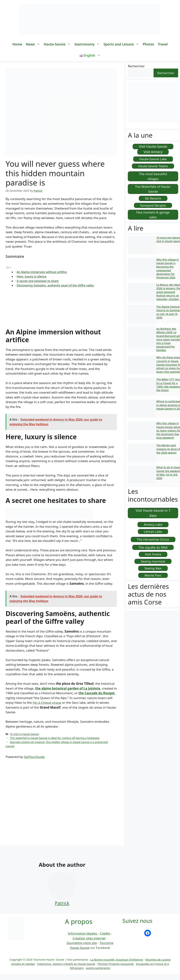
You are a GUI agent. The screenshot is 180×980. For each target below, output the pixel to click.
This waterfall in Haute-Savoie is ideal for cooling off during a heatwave (55, 738)
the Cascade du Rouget (97, 693)
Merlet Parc (153, 575)
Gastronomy (88, 44)
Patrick (62, 903)
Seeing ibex (153, 568)
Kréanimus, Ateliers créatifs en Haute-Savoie (66, 964)
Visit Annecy (153, 152)
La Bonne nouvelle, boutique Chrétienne (117, 960)
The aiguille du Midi (153, 547)
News (34, 44)
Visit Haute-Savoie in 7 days (153, 513)
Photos (148, 44)
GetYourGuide (34, 757)
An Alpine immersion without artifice (42, 272)
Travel (163, 44)
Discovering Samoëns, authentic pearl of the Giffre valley (55, 285)
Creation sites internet (89, 938)
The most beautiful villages (153, 176)
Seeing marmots (153, 561)
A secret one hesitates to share (38, 281)
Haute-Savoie (58, 44)
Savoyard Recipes (153, 205)
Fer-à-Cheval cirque (47, 703)
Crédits (105, 933)
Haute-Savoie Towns (153, 166)
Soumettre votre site (82, 943)
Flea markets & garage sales (153, 215)
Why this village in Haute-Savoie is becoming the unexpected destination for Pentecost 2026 (168, 269)
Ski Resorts (153, 198)
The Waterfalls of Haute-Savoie (153, 189)
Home (17, 44)
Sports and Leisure (122, 44)
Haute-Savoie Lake (153, 159)
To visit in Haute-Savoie (24, 734)
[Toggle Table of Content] (8, 267)
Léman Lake (153, 532)
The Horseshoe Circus (153, 539)
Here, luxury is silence (32, 276)
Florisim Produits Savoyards (116, 964)
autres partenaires (98, 968)
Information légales (83, 933)
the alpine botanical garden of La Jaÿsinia (68, 688)
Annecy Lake (153, 524)
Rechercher (136, 66)
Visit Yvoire (153, 554)
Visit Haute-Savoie (153, 146)
